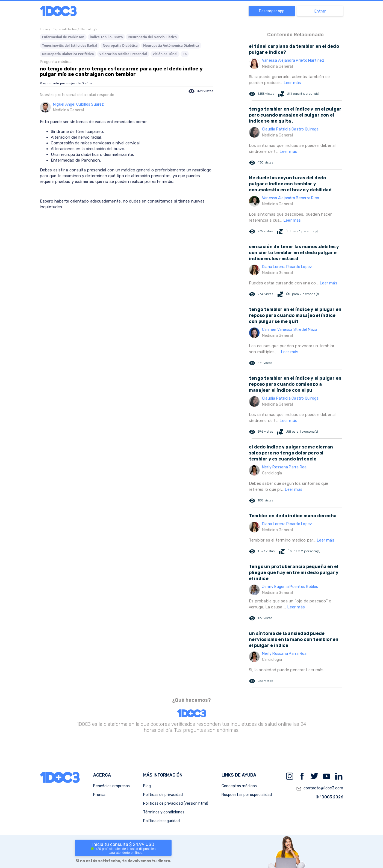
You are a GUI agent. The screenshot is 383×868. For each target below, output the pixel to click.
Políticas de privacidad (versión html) (176, 803)
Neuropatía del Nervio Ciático (152, 37)
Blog (147, 786)
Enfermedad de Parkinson (63, 37)
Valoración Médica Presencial (123, 54)
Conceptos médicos (239, 786)
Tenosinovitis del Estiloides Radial (70, 45)
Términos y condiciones (164, 812)
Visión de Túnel (165, 54)
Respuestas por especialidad (247, 795)
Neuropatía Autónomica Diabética (171, 45)
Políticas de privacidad (163, 795)
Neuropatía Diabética (120, 45)
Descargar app (272, 11)
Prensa (99, 795)
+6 (185, 54)
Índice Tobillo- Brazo (106, 37)
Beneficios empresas (111, 786)
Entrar (320, 11)
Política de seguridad (161, 821)
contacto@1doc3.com (320, 789)
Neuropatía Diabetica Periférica (68, 54)
